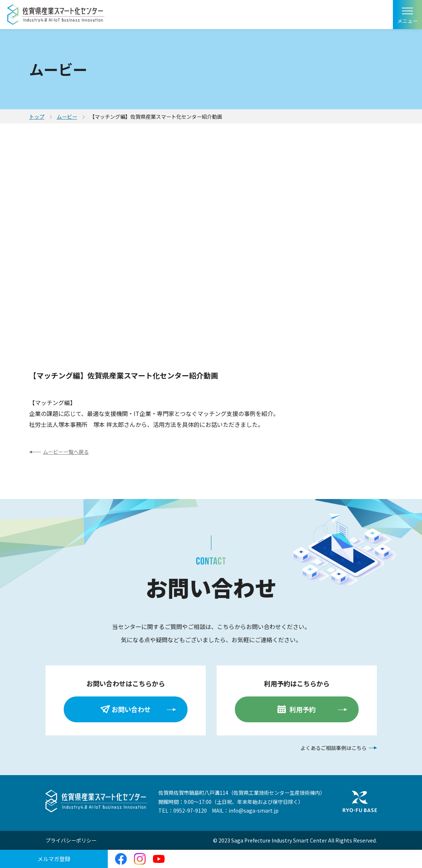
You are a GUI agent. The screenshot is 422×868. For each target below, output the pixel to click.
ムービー (67, 117)
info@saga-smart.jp (254, 810)
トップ (37, 117)
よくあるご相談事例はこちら (334, 748)
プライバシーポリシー (71, 840)
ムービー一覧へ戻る (66, 452)
